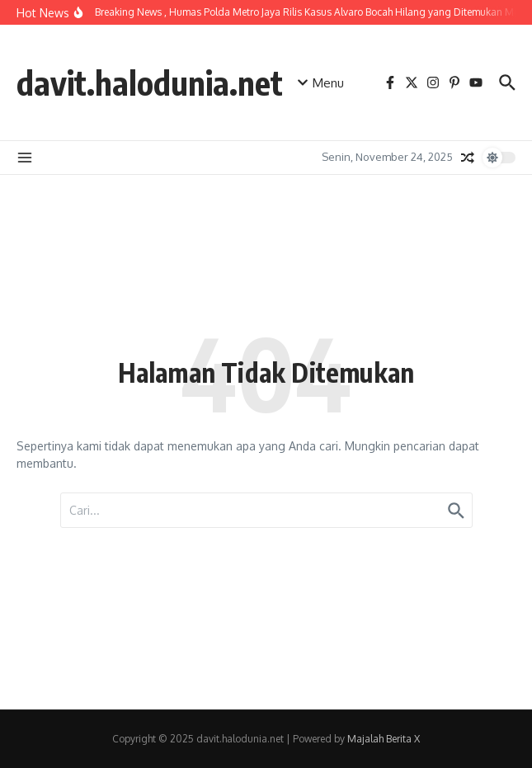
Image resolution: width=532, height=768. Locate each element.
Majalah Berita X (384, 739)
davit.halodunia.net (150, 82)
